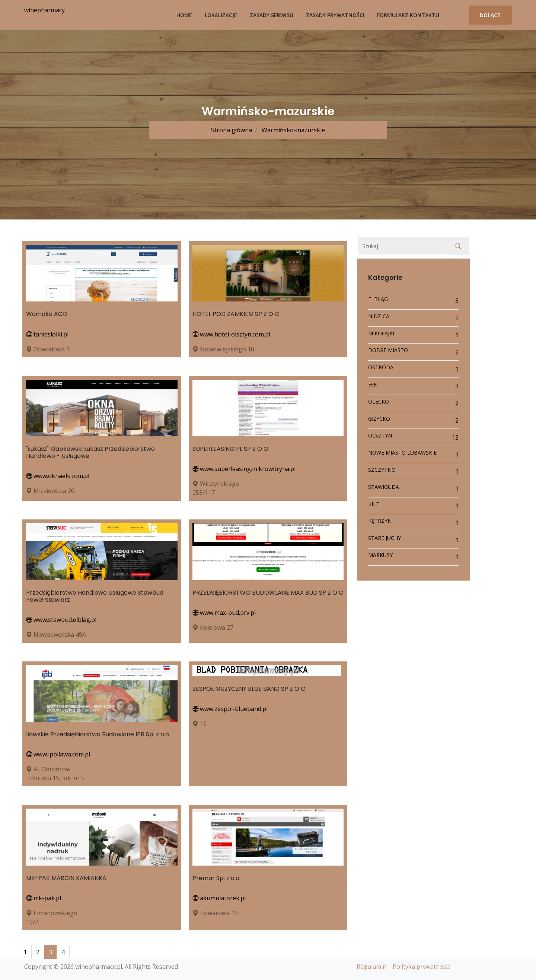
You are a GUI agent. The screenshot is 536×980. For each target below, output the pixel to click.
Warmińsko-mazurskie (293, 130)
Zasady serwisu (272, 15)
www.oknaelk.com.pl (58, 476)
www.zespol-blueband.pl (230, 709)
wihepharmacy (44, 10)
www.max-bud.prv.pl (224, 613)
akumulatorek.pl (219, 898)
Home (184, 15)
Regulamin (371, 967)
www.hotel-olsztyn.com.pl (231, 334)
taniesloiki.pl (47, 334)
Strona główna (232, 130)
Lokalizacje (221, 15)
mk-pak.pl (44, 898)
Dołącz (490, 15)
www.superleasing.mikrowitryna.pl (244, 469)
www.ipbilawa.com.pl (58, 754)
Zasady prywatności (335, 15)
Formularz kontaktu (408, 15)
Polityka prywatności (422, 967)
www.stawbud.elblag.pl (61, 620)
